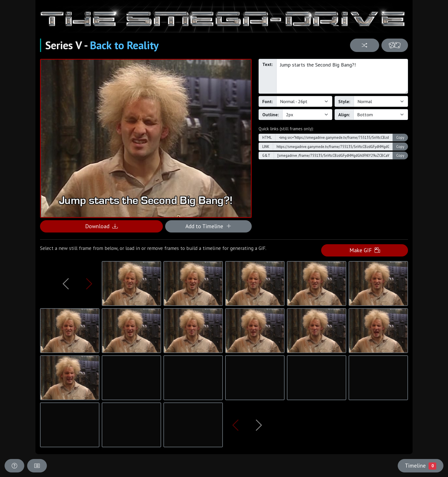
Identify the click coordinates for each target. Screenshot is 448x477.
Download (101, 226)
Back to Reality (124, 45)
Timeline (421, 466)
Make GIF (365, 250)
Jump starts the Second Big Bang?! (342, 76)
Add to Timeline (208, 226)
